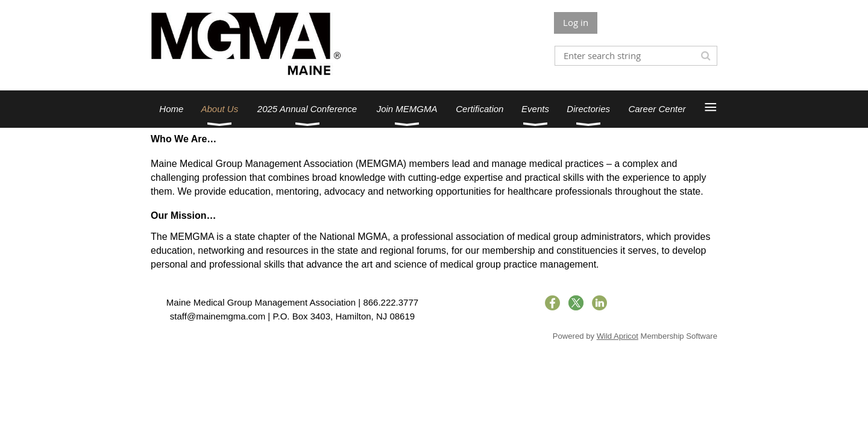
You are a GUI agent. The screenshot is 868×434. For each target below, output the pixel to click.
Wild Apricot (618, 336)
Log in (576, 22)
